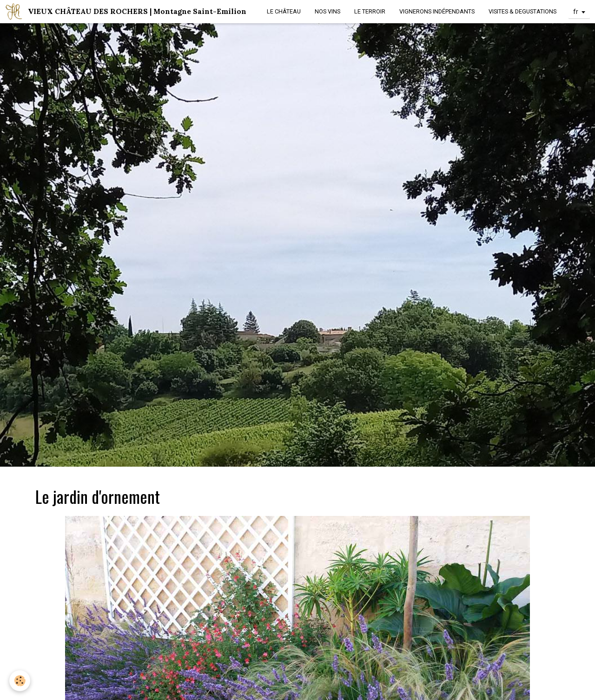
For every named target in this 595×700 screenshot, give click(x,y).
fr (576, 12)
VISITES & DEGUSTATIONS (522, 11)
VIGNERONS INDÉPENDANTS (437, 11)
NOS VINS (327, 11)
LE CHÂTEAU (284, 11)
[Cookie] (20, 681)
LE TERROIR (370, 11)
